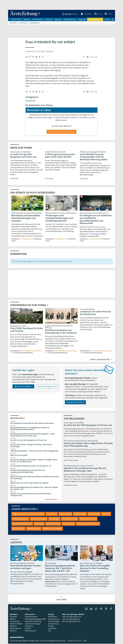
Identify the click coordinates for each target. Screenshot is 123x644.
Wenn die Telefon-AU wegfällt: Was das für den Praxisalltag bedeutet (95, 569)
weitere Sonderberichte (101, 360)
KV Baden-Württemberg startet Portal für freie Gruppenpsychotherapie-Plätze (28, 471)
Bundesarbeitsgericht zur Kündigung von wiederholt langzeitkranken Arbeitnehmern (30, 429)
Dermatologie (80, 514)
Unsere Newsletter (24, 509)
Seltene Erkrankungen (52, 529)
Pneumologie (69, 524)
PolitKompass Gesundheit (88, 524)
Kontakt (28, 629)
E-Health (106, 514)
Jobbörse (13, 631)
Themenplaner (54, 619)
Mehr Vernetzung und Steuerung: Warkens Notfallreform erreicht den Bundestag (35, 478)
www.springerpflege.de (71, 619)
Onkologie (39, 524)
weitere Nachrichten (52, 500)
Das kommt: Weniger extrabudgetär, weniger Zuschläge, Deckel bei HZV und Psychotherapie (34, 461)
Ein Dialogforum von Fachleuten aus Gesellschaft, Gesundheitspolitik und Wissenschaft (96, 220)
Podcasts (49, 20)
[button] (108, 14)
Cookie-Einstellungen (33, 624)
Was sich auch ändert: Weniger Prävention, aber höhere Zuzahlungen (31, 446)
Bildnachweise (30, 631)
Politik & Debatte (95, 20)
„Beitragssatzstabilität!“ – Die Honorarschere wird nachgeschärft (34, 451)
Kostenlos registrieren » (48, 387)
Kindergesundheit (70, 519)
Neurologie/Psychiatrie (22, 524)
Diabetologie (94, 514)
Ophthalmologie (53, 524)
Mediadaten (53, 617)
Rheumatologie (34, 529)
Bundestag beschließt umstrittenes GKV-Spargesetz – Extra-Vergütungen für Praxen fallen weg (33, 435)
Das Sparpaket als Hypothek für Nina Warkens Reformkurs (32, 423)
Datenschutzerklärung (33, 622)
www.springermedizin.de (72, 617)
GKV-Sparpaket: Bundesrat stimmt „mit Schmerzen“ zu (31, 466)
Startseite (13, 617)
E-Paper (51, 626)
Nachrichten (16, 20)
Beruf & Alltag (65, 514)
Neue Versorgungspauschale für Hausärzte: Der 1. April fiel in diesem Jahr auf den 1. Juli (34, 489)
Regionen (82, 20)
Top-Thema (52, 514)
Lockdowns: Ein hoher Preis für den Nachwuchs (95, 313)
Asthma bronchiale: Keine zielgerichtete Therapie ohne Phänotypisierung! (88, 445)
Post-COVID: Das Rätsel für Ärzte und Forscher (26, 330)
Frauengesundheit (20, 519)
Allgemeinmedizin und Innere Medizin (28, 514)
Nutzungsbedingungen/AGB (35, 619)
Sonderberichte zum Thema (28, 305)
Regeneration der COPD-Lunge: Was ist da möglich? (29, 483)
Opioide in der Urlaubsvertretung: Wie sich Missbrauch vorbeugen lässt (31, 495)
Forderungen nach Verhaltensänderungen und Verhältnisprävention (59, 218)
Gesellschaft (31, 101)
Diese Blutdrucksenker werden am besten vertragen (26, 567)
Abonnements (53, 624)
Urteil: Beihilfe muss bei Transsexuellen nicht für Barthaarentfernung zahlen (94, 157)
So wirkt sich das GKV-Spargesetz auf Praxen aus (23, 156)
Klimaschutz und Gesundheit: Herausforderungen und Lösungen (26, 218)
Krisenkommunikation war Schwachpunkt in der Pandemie (61, 332)
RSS (50, 631)
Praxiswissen (38, 20)
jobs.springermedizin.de (71, 622)
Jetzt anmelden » (23, 387)
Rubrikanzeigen (54, 622)
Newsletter (52, 629)
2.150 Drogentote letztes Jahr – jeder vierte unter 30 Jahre (61, 156)
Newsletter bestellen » (75, 403)
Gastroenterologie (39, 519)
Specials (58, 20)
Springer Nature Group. (57, 641)
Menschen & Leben (88, 519)
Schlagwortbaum (31, 617)
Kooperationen (70, 20)
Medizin (27, 20)
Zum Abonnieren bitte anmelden (62, 132)
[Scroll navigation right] (113, 20)
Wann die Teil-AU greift (19, 456)
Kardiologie (54, 519)
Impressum (29, 626)
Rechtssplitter (18, 529)
